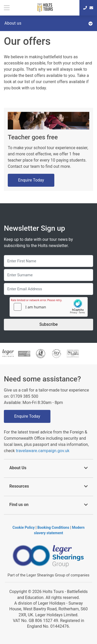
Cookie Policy (24, 527)
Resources (48, 486)
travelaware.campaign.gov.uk (43, 451)
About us (48, 23)
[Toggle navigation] (7, 8)
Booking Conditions (53, 527)
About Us (48, 468)
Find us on (48, 505)
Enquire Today (31, 180)
